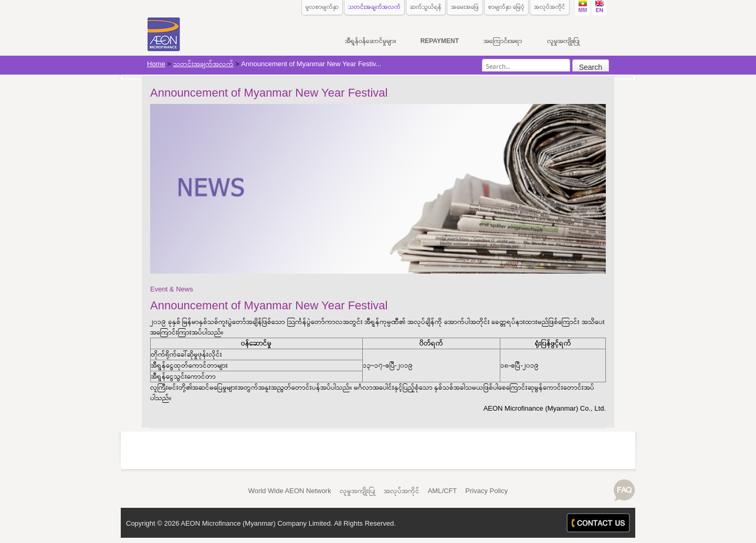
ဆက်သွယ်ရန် (426, 7)
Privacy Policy (486, 491)
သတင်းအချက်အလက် (374, 7)
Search (591, 67)
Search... (482, 59)
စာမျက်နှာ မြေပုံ (506, 7)
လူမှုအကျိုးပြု (358, 491)
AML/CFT (443, 491)
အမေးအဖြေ (465, 7)
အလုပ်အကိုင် (550, 7)
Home (156, 64)
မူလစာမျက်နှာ (322, 7)
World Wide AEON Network (290, 491)
